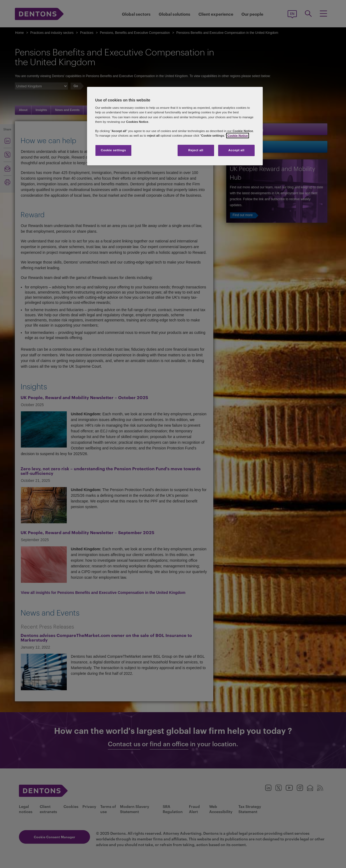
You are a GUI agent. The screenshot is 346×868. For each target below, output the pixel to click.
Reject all (196, 150)
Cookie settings (113, 150)
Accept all (236, 150)
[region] (175, 126)
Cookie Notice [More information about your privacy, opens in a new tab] (238, 136)
